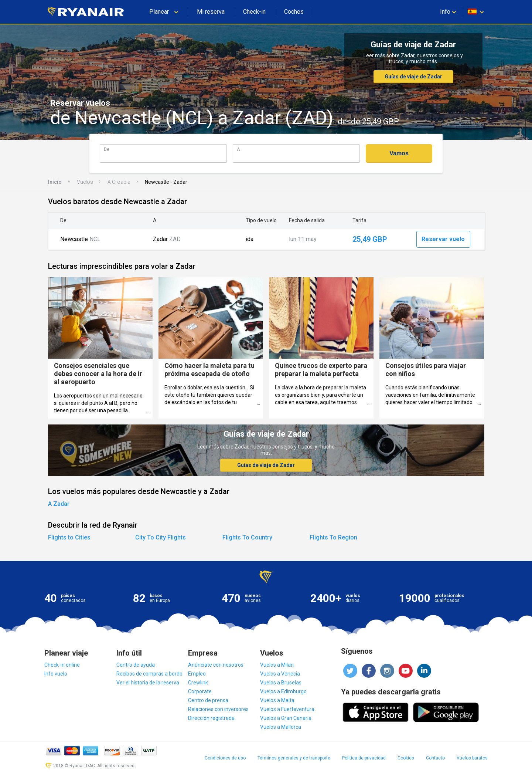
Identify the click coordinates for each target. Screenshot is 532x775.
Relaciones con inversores (218, 709)
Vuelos (85, 182)
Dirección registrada (211, 718)
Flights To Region (333, 537)
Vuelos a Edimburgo (283, 691)
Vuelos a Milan (277, 665)
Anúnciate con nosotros (216, 665)
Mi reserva (211, 12)
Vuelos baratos (472, 758)
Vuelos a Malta (277, 700)
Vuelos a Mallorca (281, 727)
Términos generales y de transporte (294, 758)
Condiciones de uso (225, 758)
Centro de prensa (208, 700)
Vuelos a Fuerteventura (287, 709)
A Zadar (59, 504)
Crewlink (198, 683)
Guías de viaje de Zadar (413, 77)
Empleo (197, 674)
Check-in (254, 12)
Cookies (406, 758)
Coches (294, 12)
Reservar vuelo (443, 239)
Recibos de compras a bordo (149, 674)
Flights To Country (247, 537)
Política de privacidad (364, 758)
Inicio (55, 182)
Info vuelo (56, 674)
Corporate (200, 691)
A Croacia (119, 182)
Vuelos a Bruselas (281, 683)
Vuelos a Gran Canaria (286, 718)
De (107, 149)
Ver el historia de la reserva (148, 683)
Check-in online (62, 665)
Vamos (399, 153)
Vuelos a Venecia (280, 674)
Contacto (435, 758)
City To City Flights (161, 537)
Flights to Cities (69, 537)
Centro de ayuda (136, 665)
